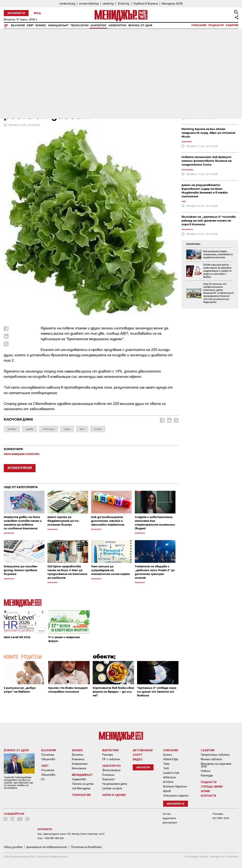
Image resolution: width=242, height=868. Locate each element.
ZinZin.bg (123, 3)
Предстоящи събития (215, 755)
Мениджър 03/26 (172, 3)
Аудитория (169, 818)
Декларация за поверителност (47, 847)
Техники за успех (83, 784)
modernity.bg (67, 3)
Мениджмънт (58, 26)
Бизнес (41, 26)
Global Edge (171, 759)
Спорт (138, 755)
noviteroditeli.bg (89, 3)
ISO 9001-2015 (221, 818)
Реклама (108, 755)
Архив (167, 791)
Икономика (79, 768)
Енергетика (80, 764)
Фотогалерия (111, 770)
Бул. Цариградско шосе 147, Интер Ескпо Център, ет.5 (71, 834)
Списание (199, 25)
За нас (167, 814)
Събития (232, 25)
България (18, 26)
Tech (166, 768)
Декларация (170, 822)
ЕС (43, 779)
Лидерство (79, 779)
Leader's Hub (171, 773)
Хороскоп (109, 779)
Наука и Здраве (114, 795)
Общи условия (13, 847)
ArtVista (168, 782)
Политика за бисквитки (86, 847)
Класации (108, 775)
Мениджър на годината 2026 (216, 765)
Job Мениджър (81, 788)
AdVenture (169, 777)
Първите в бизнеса (145, 3)
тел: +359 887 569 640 (51, 838)
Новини (206, 771)
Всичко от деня (140, 26)
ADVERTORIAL (193, 244)
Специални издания (176, 796)
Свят (30, 26)
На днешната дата (115, 784)
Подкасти (216, 25)
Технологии (79, 26)
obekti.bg (108, 3)
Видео (138, 759)
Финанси (78, 755)
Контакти (208, 796)
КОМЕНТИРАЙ (20, 468)
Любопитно (117, 26)
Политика (48, 755)
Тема (166, 764)
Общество (48, 759)
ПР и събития (111, 759)
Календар (207, 775)
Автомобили (143, 750)
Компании (78, 759)
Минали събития (211, 759)
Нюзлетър (143, 768)
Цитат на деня (112, 788)
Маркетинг (98, 26)
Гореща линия (212, 786)
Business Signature (175, 786)
